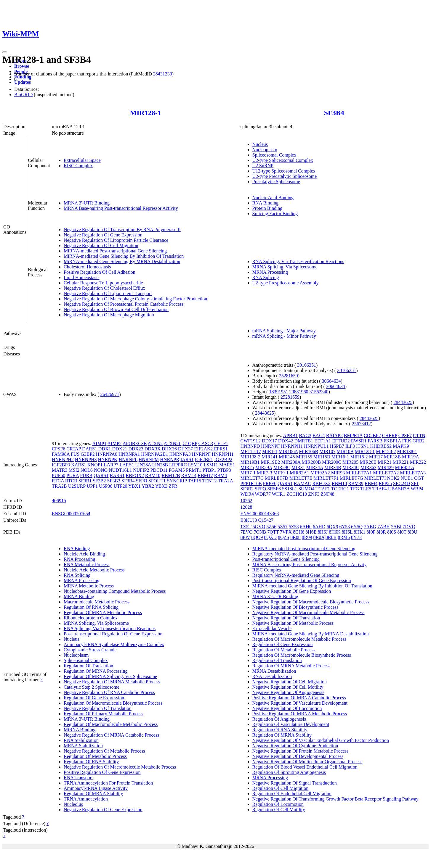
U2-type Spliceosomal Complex (283, 160)
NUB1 (407, 478)
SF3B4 (334, 113)
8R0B (331, 537)
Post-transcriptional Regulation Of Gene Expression (113, 634)
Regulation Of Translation (88, 666)
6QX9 (332, 527)
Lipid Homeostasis (81, 277)
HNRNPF (201, 454)
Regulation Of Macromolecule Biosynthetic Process (113, 703)
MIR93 (338, 473)
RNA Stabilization (81, 740)
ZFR (173, 486)
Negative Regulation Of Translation (98, 708)
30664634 (331, 381)
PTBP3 (224, 470)
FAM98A (61, 454)
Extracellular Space (82, 160)
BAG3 (305, 435)
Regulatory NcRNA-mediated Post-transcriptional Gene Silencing (315, 554)
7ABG (370, 527)
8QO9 (257, 537)
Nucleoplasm (265, 150)
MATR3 (60, 470)
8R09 (307, 537)
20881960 (299, 392)
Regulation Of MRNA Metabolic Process (103, 612)
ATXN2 (155, 443)
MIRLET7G (351, 478)
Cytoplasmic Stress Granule (90, 650)
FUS (75, 454)
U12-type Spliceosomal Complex (284, 171)
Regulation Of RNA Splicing (91, 607)
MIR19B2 (270, 462)
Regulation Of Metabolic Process (95, 756)
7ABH (384, 527)
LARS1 (127, 465)
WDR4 (247, 494)
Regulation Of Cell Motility (279, 810)
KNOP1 (95, 465)
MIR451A (404, 467)
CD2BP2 (372, 435)
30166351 (307, 365)
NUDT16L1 (120, 470)
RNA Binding (265, 203)
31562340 (319, 392)
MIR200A (291, 462)
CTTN (419, 435)
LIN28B (160, 465)
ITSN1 (363, 446)
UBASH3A (399, 489)
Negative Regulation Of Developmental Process (298, 756)
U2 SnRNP (263, 166)
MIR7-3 (265, 473)
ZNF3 (314, 494)
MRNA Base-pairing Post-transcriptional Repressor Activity (121, 208)
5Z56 (271, 527)
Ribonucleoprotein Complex (91, 618)
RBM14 (189, 475)
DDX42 (286, 441)
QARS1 (101, 475)
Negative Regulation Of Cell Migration (101, 245)
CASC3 (206, 443)
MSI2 (74, 470)
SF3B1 (85, 481)
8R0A (319, 537)
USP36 (106, 486)
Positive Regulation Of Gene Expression (102, 772)
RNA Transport (78, 778)
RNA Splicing (266, 277)
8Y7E (357, 537)
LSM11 (211, 465)
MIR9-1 (281, 473)
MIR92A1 (299, 473)
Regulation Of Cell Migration (281, 788)
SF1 (415, 483)
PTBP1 (209, 470)
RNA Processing (79, 559)
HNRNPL (128, 459)
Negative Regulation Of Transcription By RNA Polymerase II (122, 230)
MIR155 (304, 457)
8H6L (347, 532)
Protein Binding (267, 208)
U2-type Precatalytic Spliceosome (285, 176)
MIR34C (351, 467)
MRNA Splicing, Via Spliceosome (285, 267)
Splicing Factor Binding (275, 214)
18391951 (278, 392)
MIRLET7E (301, 478)
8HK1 (359, 532)
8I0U (412, 532)
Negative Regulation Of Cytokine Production (295, 746)
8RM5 (344, 537)
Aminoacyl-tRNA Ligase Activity (96, 788)
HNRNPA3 (180, 454)
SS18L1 (290, 489)
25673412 (361, 424)
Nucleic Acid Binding (273, 198)
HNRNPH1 (223, 454)
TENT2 (210, 481)
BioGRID (23, 95)
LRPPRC (178, 465)
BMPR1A (353, 435)
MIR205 (350, 462)
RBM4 (221, 475)
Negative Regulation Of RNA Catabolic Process (109, 692)
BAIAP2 (334, 435)
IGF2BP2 (223, 459)
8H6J (323, 532)
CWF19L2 (251, 441)
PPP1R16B (251, 483)
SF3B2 (99, 481)
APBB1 (290, 435)
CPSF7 (405, 435)
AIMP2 (115, 443)
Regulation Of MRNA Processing (96, 671)
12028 (246, 507)
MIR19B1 (250, 462)
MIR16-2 (359, 457)
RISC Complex (78, 166)
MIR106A (288, 451)
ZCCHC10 (297, 494)
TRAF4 (380, 489)
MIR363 (368, 467)
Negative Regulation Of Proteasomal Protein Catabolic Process (124, 304)
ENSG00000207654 (71, 514)
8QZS (283, 537)
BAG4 (319, 435)
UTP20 (120, 486)
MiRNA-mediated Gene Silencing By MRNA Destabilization (122, 261)
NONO (101, 470)
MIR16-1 (340, 457)
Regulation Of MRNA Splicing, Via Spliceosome (110, 676)
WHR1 (279, 494)
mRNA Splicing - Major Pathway (284, 331)
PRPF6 (270, 483)
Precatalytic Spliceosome (276, 182)
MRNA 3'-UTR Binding (87, 203)
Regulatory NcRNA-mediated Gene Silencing (296, 575)
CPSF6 (59, 449)
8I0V (245, 537)
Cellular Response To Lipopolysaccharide (103, 283)
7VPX (286, 532)
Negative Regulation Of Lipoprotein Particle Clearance (116, 240)
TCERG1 (340, 489)
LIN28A (143, 465)
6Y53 (345, 527)
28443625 (403, 402)
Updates (23, 82)
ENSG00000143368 (260, 514)
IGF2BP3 (61, 465)
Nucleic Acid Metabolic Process (94, 570)
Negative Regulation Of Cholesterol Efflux (104, 288)
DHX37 (186, 449)
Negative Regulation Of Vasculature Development (300, 703)
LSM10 (195, 465)
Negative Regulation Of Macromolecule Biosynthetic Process (311, 602)
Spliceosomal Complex (274, 155)
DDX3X (153, 449)
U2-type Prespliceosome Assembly (286, 283)
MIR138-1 (407, 451)
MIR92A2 (320, 473)
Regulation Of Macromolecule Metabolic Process (111, 724)
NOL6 (87, 470)
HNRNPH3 (86, 459)
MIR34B (333, 467)
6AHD (319, 527)
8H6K (335, 532)
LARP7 (111, 465)
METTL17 (251, 451)
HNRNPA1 (129, 454)
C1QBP (190, 443)
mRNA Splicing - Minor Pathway (284, 336)
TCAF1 (323, 489)
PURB (86, 475)
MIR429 (386, 467)
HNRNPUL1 (316, 446)
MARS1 (227, 465)
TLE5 (366, 489)
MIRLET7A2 (386, 473)
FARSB (375, 441)
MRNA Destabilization (274, 671)
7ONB (260, 532)
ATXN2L (172, 443)
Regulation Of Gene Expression (94, 698)
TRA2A (225, 481)
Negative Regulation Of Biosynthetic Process (295, 607)
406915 (59, 501)
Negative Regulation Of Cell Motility (288, 687)
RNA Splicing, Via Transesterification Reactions (298, 261)
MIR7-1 (248, 473)
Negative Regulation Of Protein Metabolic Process (301, 751)
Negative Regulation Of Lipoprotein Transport (108, 293)
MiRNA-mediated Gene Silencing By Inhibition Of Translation (124, 256)
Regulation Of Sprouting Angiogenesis (289, 772)
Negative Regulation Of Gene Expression (103, 235)
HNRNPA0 (107, 454)
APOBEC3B (135, 443)
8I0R (381, 532)
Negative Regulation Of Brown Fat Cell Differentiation (116, 309)
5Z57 (283, 527)
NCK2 (393, 478)
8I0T (402, 532)
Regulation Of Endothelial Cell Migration (292, 794)
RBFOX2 (135, 475)
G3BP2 (88, 454)
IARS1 (187, 459)
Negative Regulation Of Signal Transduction (295, 783)
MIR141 (270, 457)
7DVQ (409, 527)
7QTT (273, 532)
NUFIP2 (141, 470)
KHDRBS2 (381, 446)
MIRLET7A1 (359, 473)
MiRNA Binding (80, 730)
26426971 (110, 394)
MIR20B (368, 462)
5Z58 (294, 527)
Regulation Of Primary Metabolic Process (103, 714)
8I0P (371, 532)
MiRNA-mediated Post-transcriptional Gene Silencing (115, 251)
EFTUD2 (341, 441)
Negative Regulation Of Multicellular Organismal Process (307, 762)
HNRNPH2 (63, 459)
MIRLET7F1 (326, 478)
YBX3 (161, 486)
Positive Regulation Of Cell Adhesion (100, 272)
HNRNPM (149, 459)
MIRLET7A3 (413, 473)
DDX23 (136, 449)
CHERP (390, 435)
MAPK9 (401, 446)
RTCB (71, 481)
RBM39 (356, 483)
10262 (246, 501)
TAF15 (194, 481)
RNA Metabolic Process (87, 565)
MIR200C (332, 462)
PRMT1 (194, 470)
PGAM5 (177, 470)
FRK (407, 441)
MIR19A (410, 457)
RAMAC (303, 483)
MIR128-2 (386, 451)
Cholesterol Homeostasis (87, 267)
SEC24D (402, 483)
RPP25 (385, 483)
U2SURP (77, 486)
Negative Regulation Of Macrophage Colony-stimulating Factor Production (135, 299)
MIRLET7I (375, 478)
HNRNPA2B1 (154, 454)
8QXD (270, 537)
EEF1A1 (323, 441)
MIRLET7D (277, 478)
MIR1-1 (270, 451)
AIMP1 (99, 443)
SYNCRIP (177, 481)
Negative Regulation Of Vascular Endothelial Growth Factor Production (321, 740)
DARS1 (90, 449)
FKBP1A (392, 441)
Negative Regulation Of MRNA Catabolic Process (111, 735)
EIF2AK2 (203, 449)
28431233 (163, 74)
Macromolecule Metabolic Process (97, 602)
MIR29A (264, 467)
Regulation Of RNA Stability (91, 762)
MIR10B (345, 451)
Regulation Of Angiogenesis (279, 719)
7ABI (396, 527)
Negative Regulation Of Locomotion (287, 708)
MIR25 (247, 467)
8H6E (311, 532)
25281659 (289, 376)
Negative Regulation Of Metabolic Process (104, 751)
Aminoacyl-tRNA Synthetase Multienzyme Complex (114, 644)
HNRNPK (108, 459)
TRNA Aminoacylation (86, 799)
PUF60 (59, 475)
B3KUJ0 (249, 520)
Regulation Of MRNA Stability (93, 794)
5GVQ (259, 527)
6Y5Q (357, 527)
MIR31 (298, 467)
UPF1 (92, 486)
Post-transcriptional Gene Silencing (286, 559)
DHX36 (169, 449)
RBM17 (205, 475)
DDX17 (269, 441)
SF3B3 (114, 481)
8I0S (392, 532)
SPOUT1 (157, 481)
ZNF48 (328, 494)
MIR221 (400, 462)
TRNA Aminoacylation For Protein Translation (108, 783)
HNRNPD (250, 446)
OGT (419, 478)
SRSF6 (274, 489)
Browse (22, 66)
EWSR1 (359, 441)
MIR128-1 (146, 113)
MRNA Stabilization (83, 746)
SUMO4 (306, 489)
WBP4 (417, 489)
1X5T (246, 527)
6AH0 (306, 527)
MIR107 (327, 451)
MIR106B (309, 451)
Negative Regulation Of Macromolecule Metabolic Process (120, 767)
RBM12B (171, 475)
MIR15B (322, 457)
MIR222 (418, 462)
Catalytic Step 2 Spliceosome (92, 687)
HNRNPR (170, 459)
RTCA (58, 481)
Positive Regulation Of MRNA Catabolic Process (299, 698)
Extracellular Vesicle (272, 628)
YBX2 (148, 486)
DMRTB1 (304, 441)
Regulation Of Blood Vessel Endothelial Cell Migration (305, 767)
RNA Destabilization (272, 676)
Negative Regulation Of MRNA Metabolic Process (112, 682)
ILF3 (350, 446)
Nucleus (260, 144)
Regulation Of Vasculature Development (291, 724)
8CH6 (299, 532)
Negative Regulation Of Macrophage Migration (109, 315)
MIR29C (282, 467)
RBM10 (153, 475)
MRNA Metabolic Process (89, 586)
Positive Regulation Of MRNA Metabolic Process (300, 714)
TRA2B (59, 486)
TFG (355, 489)
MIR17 (376, 457)
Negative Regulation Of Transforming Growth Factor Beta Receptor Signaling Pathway (335, 799)
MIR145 (287, 457)
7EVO (247, 532)
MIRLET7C (252, 478)
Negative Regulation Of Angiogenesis (288, 692)
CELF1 (221, 443)
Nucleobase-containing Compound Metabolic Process (115, 591)
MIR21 (384, 462)
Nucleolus (73, 804)
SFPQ (142, 481)
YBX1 (134, 486)
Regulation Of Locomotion (278, 804)
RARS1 (117, 475)
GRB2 (419, 441)
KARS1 (79, 465)
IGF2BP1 (204, 459)
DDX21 (120, 449)
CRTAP (74, 449)
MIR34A (315, 467)
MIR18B (392, 457)
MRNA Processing (270, 272)
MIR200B (311, 462)
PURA (73, 475)
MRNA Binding (79, 596)
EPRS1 (221, 449)
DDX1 (105, 449)
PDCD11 (159, 470)
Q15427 (266, 520)
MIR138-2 (251, 457)
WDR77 (263, 494)
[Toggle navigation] (5, 52)
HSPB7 (337, 446)
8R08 (295, 537)
